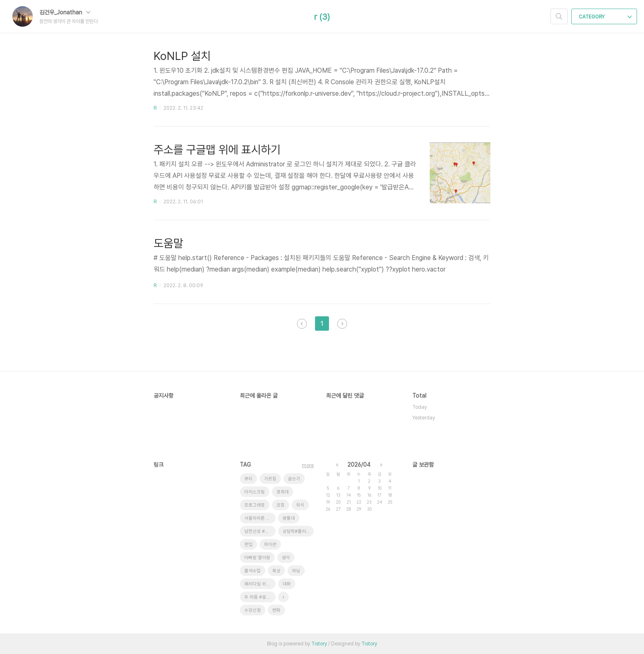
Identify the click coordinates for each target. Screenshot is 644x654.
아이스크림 (255, 492)
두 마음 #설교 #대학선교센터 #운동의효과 (260, 597)
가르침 (270, 479)
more (308, 465)
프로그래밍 (255, 505)
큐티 (248, 479)
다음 (342, 324)
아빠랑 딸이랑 (257, 558)
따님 (296, 571)
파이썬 (270, 545)
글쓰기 (294, 479)
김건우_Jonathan (65, 12)
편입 (248, 545)
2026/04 (359, 465)
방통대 (289, 518)
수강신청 (253, 610)
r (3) (322, 17)
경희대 (283, 492)
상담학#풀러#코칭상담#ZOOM (298, 531)
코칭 (281, 505)
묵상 (276, 571)
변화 (276, 610)
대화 (287, 584)
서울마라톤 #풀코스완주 (260, 518)
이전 (302, 324)
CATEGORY (605, 17)
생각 (286, 558)
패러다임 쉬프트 (259, 584)
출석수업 (253, 571)
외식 (300, 505)
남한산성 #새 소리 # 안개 (260, 531)
